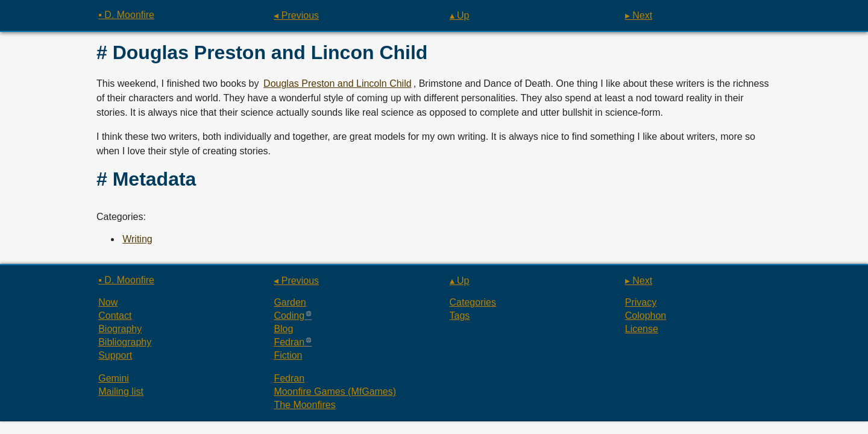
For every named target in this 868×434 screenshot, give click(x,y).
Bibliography (125, 342)
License (642, 329)
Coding (289, 316)
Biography (120, 329)
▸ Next (639, 15)
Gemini (114, 378)
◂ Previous (296, 15)
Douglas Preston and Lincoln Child (337, 83)
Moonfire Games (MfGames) (335, 392)
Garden (290, 302)
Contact (115, 316)
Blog (283, 329)
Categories (473, 302)
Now (108, 302)
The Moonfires (304, 405)
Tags (460, 316)
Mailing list (121, 392)
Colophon (646, 316)
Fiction (288, 355)
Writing (137, 239)
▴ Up (460, 15)
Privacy (641, 302)
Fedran (289, 342)
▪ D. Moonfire (126, 15)
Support (115, 355)
